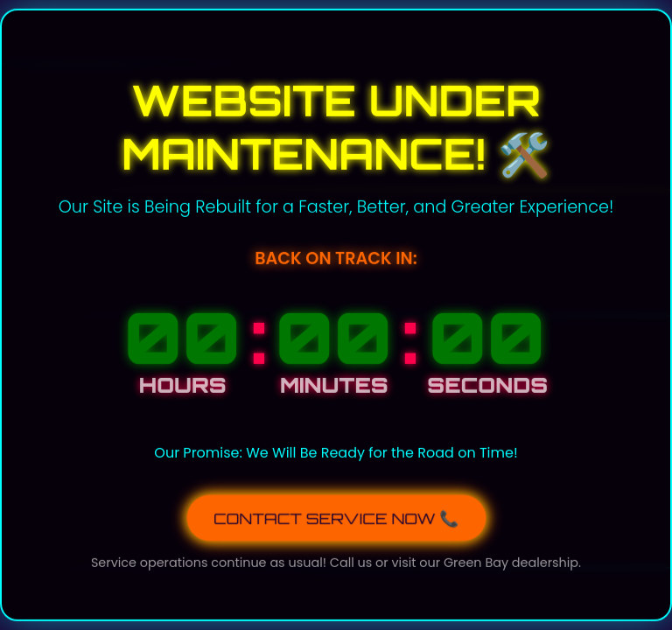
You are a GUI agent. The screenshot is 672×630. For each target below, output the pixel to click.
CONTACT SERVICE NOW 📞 (336, 516)
